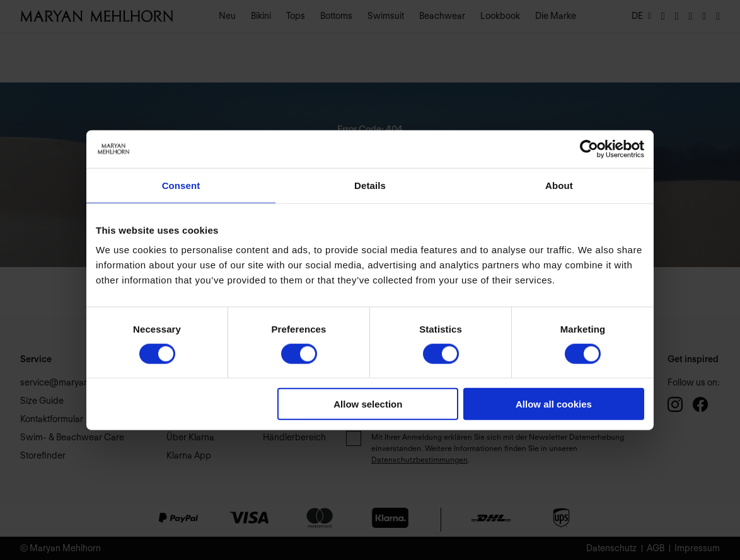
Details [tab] (370, 185)
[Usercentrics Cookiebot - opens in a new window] (589, 149)
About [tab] (559, 185)
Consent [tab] (181, 185)
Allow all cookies (554, 404)
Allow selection (368, 404)
